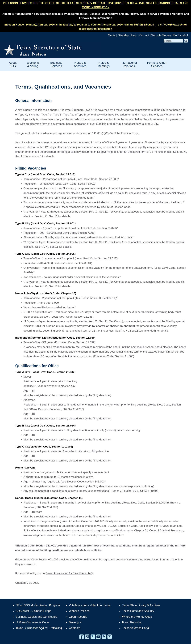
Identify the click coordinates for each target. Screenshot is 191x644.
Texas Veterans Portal (136, 628)
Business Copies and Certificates (36, 617)
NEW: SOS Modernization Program (38, 605)
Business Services (56, 64)
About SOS (13, 64)
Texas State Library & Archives (141, 605)
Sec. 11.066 (109, 526)
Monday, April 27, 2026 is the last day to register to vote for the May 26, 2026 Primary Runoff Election (90, 25)
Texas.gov (75, 622)
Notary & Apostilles (80, 64)
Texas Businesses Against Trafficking (39, 628)
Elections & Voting (33, 64)
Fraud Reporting (132, 622)
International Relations (129, 64)
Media (112, 35)
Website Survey (161, 35)
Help (134, 35)
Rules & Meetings (104, 64)
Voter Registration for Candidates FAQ (70, 574)
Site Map (123, 35)
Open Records (78, 617)
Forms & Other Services (157, 64)
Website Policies (79, 611)
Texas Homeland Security (138, 611)
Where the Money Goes (137, 617)
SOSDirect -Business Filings (33, 611)
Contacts (74, 628)
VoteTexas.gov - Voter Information (90, 605)
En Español (181, 35)
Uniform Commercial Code (32, 622)
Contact (144, 35)
